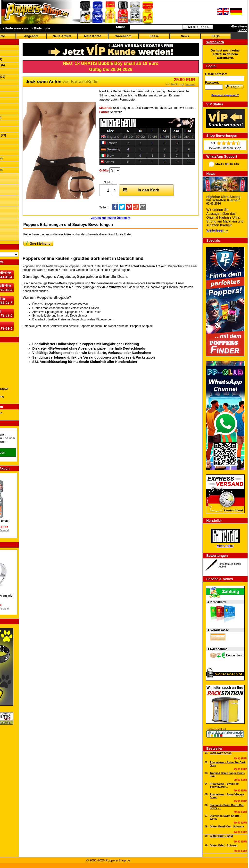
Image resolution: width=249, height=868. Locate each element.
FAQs (216, 36)
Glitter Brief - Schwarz (224, 845)
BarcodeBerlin (85, 82)
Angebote (31, 36)
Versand (190, 84)
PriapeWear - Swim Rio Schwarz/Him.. (224, 785)
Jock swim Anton (221, 753)
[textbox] (156, 27)
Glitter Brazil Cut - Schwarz (227, 826)
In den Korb (139, 190)
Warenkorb (123, 36)
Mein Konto (93, 36)
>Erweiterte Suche (239, 28)
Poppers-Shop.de (141, 326)
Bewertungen (217, 556)
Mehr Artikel (225, 546)
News (185, 36)
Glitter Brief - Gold (221, 836)
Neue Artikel (62, 36)
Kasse (154, 36)
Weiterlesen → (217, 230)
